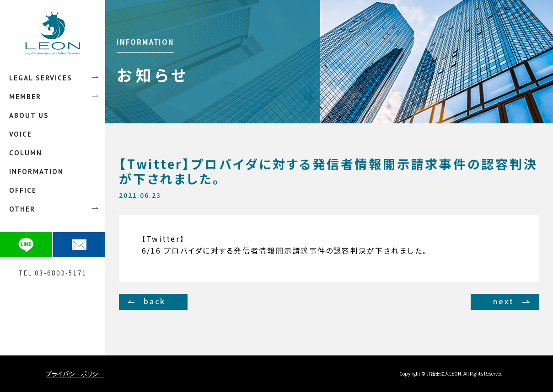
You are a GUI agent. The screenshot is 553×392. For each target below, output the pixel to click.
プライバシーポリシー (75, 374)
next (504, 301)
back (155, 301)
